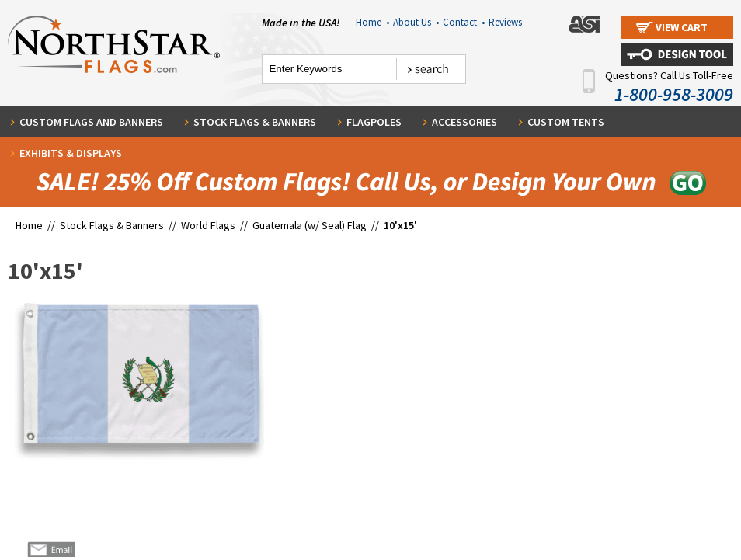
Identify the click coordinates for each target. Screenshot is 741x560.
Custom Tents (566, 122)
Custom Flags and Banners (91, 122)
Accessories (464, 122)
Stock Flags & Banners (255, 122)
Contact (464, 22)
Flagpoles (374, 122)
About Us (416, 22)
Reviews (505, 22)
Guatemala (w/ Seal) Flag (310, 225)
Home (372, 22)
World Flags (208, 225)
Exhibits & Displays (71, 153)
